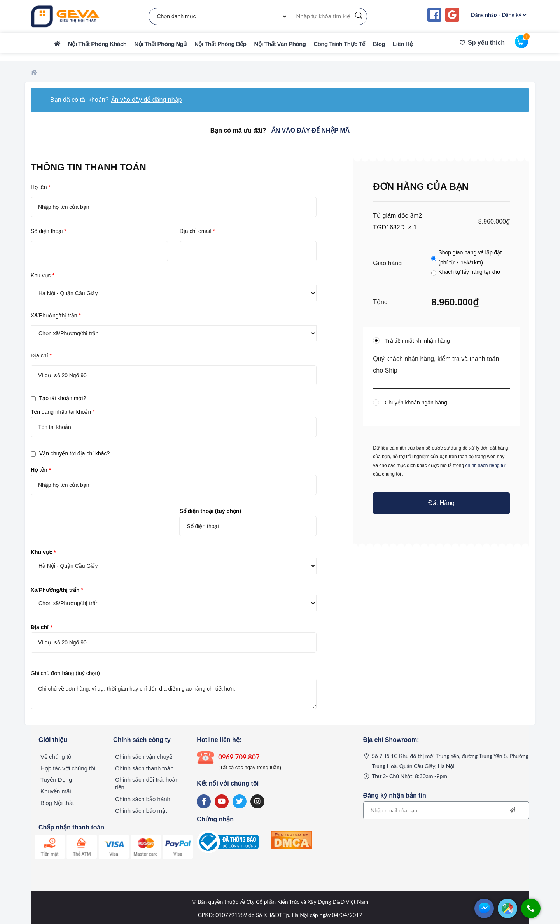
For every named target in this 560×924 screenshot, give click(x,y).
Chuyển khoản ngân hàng (415, 402)
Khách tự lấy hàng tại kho (469, 272)
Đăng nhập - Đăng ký (499, 15)
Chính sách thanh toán (144, 768)
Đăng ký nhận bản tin (395, 795)
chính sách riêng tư (485, 465)
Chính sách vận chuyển (145, 757)
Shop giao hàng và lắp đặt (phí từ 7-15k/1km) (470, 257)
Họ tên (41, 187)
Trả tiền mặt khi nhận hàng (416, 341)
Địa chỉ (41, 355)
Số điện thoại (49, 231)
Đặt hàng (441, 503)
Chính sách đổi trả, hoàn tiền (147, 784)
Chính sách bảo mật (141, 811)
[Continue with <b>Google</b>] (452, 15)
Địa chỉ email (197, 231)
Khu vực (43, 275)
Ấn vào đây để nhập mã (311, 130)
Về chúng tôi (57, 757)
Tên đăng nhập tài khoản (63, 412)
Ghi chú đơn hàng (65, 673)
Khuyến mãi (56, 792)
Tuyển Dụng (56, 780)
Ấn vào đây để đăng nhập (147, 100)
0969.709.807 (239, 757)
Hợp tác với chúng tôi (68, 768)
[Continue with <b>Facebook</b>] (434, 15)
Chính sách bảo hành (143, 799)
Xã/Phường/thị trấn (56, 315)
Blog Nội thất (57, 803)
